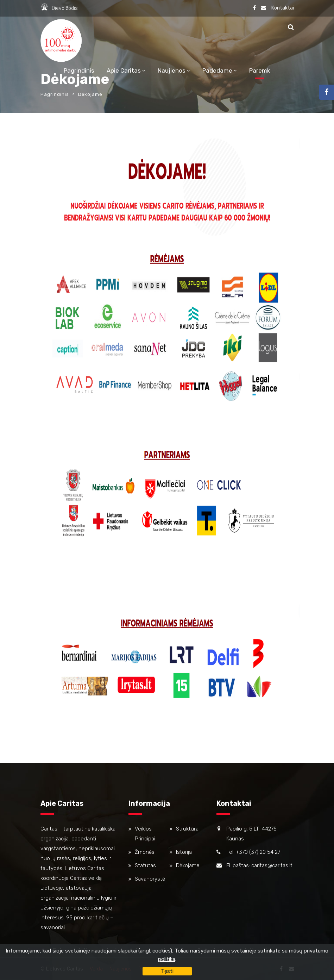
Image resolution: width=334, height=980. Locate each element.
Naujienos (172, 71)
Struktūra (187, 829)
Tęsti (167, 971)
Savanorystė (150, 879)
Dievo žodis (65, 8)
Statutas (145, 865)
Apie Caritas (124, 71)
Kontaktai (283, 8)
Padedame (217, 71)
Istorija (184, 852)
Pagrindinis (79, 71)
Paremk (260, 71)
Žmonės (145, 852)
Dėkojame (188, 865)
